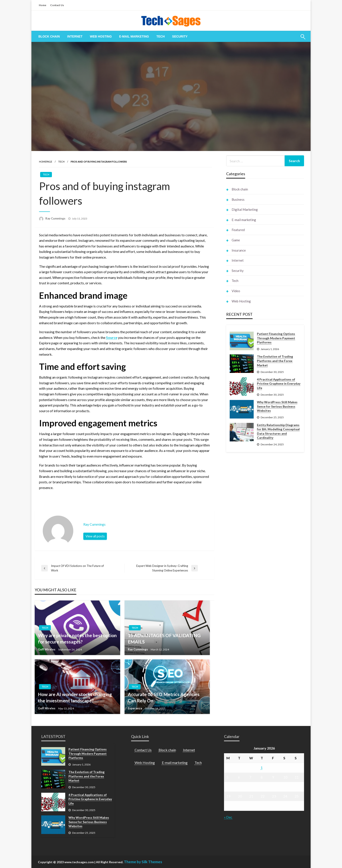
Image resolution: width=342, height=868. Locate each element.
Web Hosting (101, 36)
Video (236, 291)
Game (236, 240)
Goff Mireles (47, 649)
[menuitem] (49, 36)
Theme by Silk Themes (143, 862)
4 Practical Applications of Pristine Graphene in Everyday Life (279, 384)
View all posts (95, 536)
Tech (161, 36)
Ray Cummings (56, 218)
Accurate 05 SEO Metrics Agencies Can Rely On (164, 697)
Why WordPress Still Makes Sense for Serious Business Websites (277, 406)
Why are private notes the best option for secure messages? (77, 638)
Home (43, 5)
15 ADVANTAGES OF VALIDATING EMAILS (164, 638)
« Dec (228, 817)
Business (238, 199)
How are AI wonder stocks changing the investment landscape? (75, 697)
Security (180, 36)
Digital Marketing (245, 209)
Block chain (49, 36)
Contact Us (57, 5)
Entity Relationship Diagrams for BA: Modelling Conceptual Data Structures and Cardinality (278, 431)
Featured (238, 230)
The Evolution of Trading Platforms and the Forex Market (275, 361)
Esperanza (135, 708)
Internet (75, 36)
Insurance (239, 250)
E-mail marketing (134, 36)
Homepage (46, 162)
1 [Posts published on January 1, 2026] (262, 768)
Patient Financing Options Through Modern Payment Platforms (276, 338)
